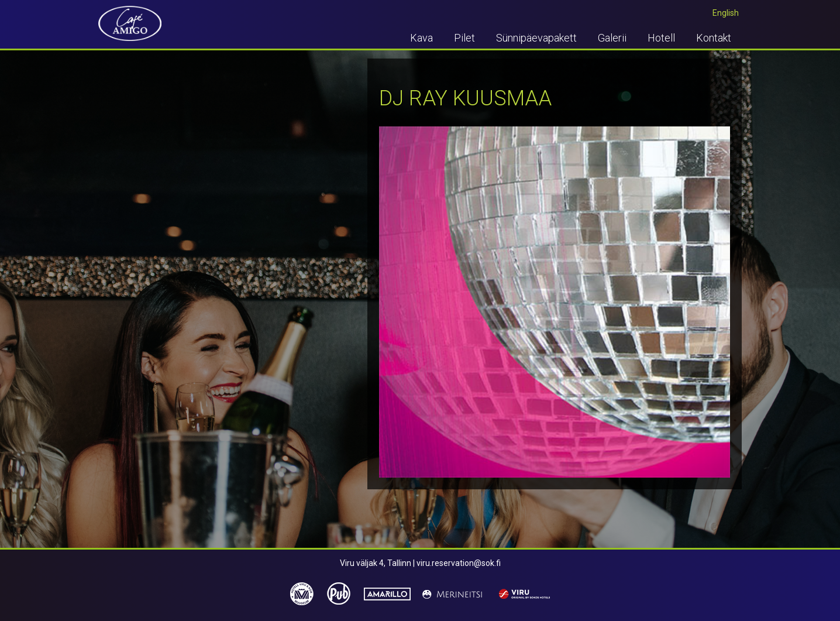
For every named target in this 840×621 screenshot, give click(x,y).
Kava (421, 38)
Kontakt (714, 38)
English (726, 13)
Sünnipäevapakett (536, 38)
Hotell (661, 38)
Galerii (612, 38)
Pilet (464, 38)
